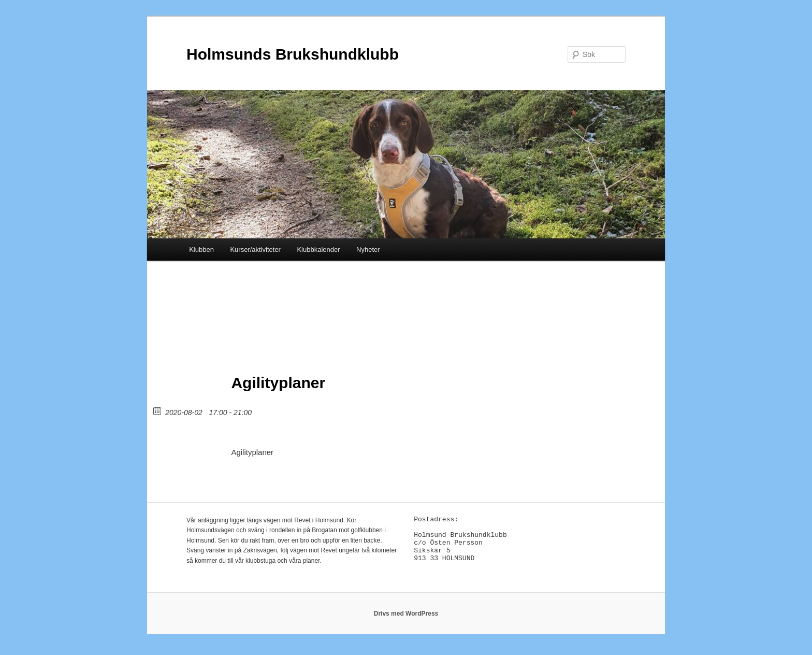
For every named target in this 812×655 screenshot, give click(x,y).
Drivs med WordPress (406, 619)
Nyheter (368, 250)
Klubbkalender (318, 250)
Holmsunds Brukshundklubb (293, 54)
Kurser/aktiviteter (255, 250)
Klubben (201, 250)
